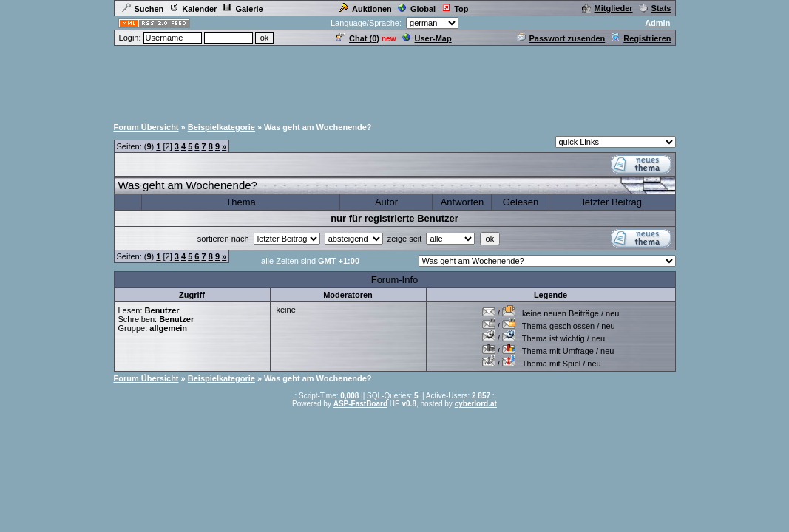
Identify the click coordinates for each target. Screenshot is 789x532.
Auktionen (365, 9)
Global (417, 9)
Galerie (243, 9)
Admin (657, 23)
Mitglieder (607, 8)
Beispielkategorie (221, 127)
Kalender (193, 9)
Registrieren (641, 38)
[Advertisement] (395, 81)
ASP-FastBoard (360, 404)
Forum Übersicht (146, 127)
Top (455, 9)
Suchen (143, 9)
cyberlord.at (476, 404)
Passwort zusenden (561, 38)
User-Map (427, 38)
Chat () (358, 38)
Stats (655, 8)
